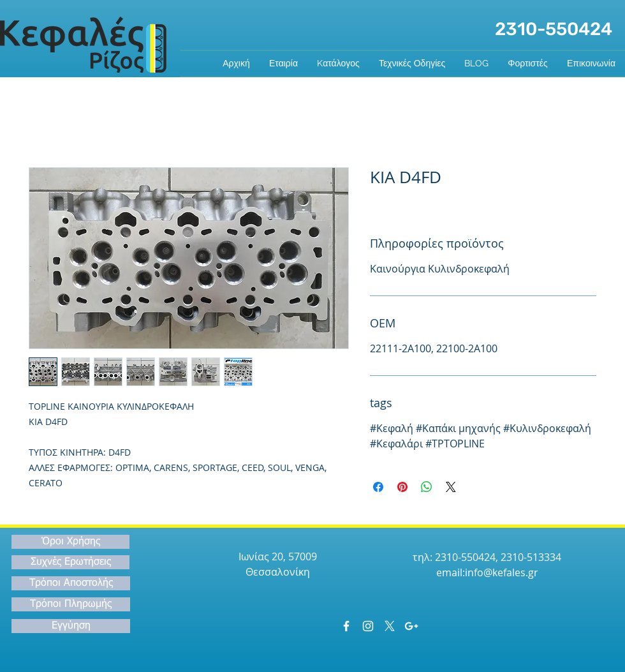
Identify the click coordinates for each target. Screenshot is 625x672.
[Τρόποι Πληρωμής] (71, 604)
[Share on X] (451, 487)
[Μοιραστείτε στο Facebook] (378, 487)
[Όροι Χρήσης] (70, 542)
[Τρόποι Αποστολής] (71, 583)
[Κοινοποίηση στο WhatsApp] (427, 487)
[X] (390, 626)
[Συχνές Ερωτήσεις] (70, 562)
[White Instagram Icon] (368, 626)
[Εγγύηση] (71, 626)
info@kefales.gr (502, 572)
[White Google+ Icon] (411, 626)
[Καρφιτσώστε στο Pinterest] (402, 487)
